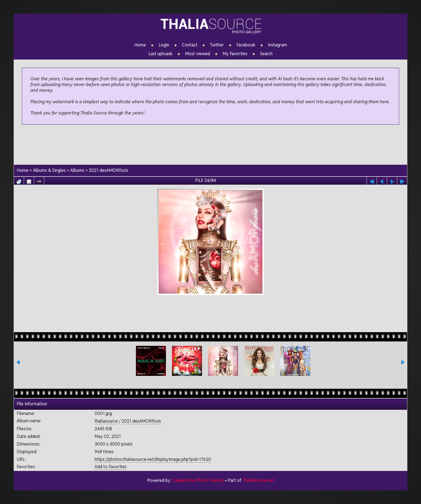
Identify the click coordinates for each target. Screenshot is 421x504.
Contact (190, 45)
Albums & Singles (49, 170)
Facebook (246, 45)
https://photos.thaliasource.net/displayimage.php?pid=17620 (153, 459)
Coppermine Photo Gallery (197, 480)
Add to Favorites (111, 467)
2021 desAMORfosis (109, 170)
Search (266, 54)
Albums (78, 170)
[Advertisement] (210, 145)
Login (164, 45)
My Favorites (235, 54)
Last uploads (160, 54)
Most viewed (198, 54)
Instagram (277, 45)
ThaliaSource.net (258, 480)
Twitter (217, 45)
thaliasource (106, 421)
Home (140, 45)
